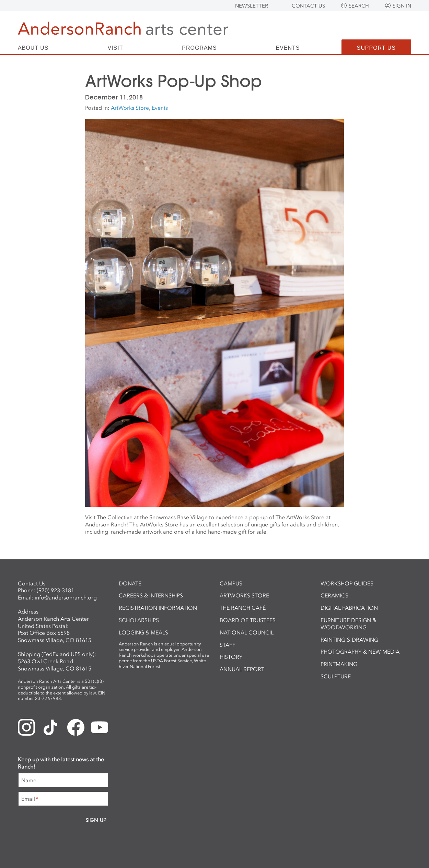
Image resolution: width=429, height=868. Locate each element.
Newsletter (252, 6)
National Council (247, 632)
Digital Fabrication (349, 608)
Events (288, 48)
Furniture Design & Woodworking (348, 624)
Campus (231, 583)
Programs (199, 48)
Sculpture (336, 676)
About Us (33, 48)
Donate (130, 583)
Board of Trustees (248, 620)
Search (359, 6)
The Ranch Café (243, 608)
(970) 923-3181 (55, 590)
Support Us (376, 48)
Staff (228, 645)
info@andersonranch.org (66, 597)
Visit (115, 48)
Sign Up (96, 820)
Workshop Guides (347, 583)
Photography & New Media (360, 652)
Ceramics (334, 595)
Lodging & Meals (143, 632)
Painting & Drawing (349, 640)
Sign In (402, 6)
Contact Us (308, 6)
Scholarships (139, 620)
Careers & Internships (151, 595)
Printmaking (339, 664)
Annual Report (242, 669)
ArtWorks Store (130, 108)
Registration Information (158, 608)
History (231, 657)
